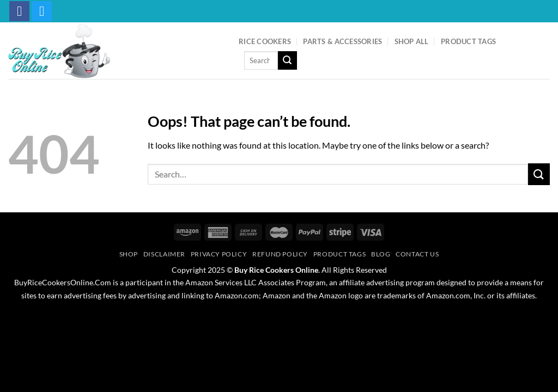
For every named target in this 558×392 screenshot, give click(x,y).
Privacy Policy (219, 254)
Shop (129, 254)
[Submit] (287, 60)
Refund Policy (280, 254)
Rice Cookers (265, 41)
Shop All (412, 41)
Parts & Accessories (342, 41)
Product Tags (468, 41)
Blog (381, 254)
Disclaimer (164, 254)
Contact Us (417, 254)
